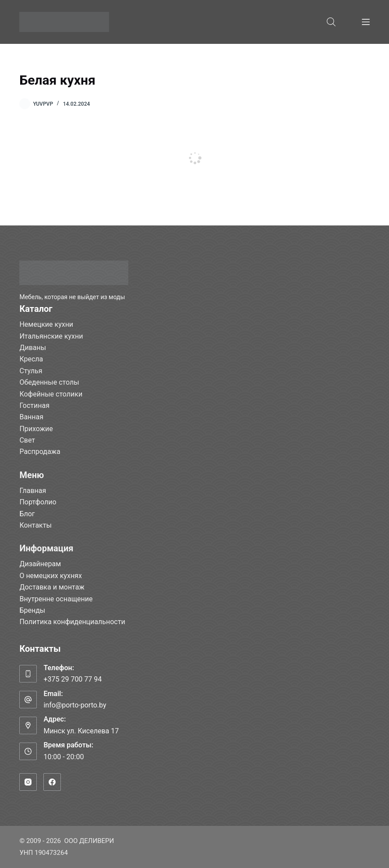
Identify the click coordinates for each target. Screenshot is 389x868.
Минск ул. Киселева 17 (81, 731)
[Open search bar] (331, 22)
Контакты (35, 525)
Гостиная (34, 405)
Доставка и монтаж (52, 587)
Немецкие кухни (46, 324)
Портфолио (38, 502)
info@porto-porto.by (75, 705)
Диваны (33, 348)
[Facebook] (52, 782)
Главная (33, 491)
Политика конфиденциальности (72, 622)
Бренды (32, 610)
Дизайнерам (40, 564)
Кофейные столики (51, 394)
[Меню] (366, 22)
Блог (27, 514)
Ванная (31, 417)
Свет (27, 440)
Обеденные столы (49, 382)
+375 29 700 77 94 (72, 679)
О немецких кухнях (50, 576)
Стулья (31, 371)
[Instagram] (28, 782)
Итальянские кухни (51, 336)
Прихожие (36, 429)
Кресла (31, 359)
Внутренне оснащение (56, 599)
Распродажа (40, 452)
